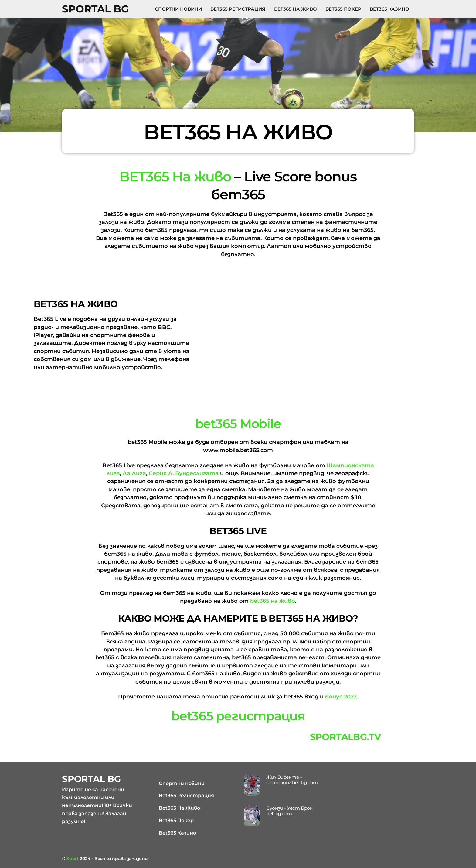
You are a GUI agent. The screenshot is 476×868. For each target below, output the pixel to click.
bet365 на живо (273, 601)
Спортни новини (178, 9)
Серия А (161, 473)
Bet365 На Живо (296, 9)
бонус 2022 (341, 697)
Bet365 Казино (389, 9)
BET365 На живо (175, 176)
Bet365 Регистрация (238, 9)
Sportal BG (95, 9)
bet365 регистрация (238, 716)
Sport (73, 859)
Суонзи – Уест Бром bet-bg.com (290, 811)
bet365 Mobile (238, 424)
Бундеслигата (197, 473)
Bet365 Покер (343, 9)
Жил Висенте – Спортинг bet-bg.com (292, 780)
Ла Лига (134, 473)
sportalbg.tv (345, 737)
